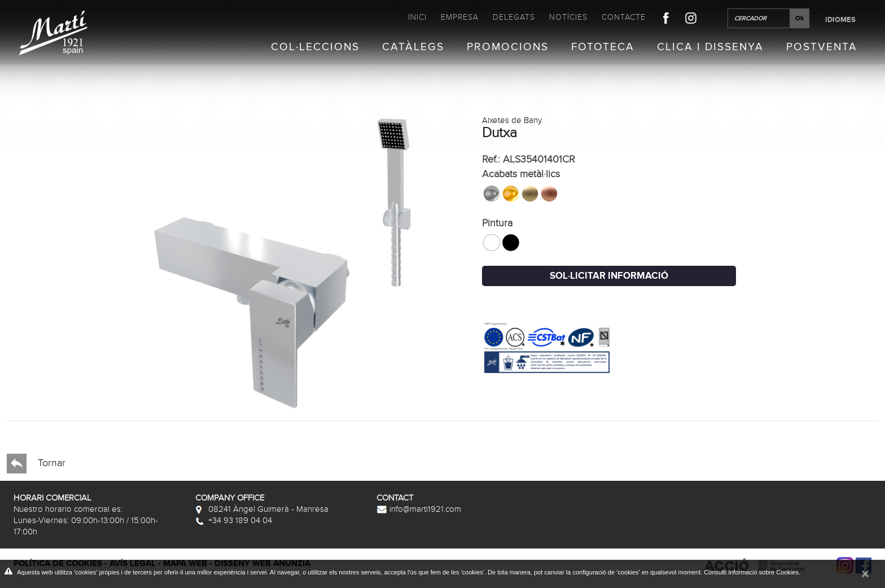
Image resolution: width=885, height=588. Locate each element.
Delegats (514, 17)
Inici (417, 17)
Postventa (822, 47)
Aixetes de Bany (512, 120)
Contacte (624, 17)
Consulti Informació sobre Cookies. (752, 572)
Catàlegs (413, 47)
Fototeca (603, 47)
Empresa (460, 17)
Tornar (36, 464)
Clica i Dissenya (710, 47)
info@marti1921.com (419, 509)
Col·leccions (315, 47)
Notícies (568, 17)
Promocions (508, 47)
